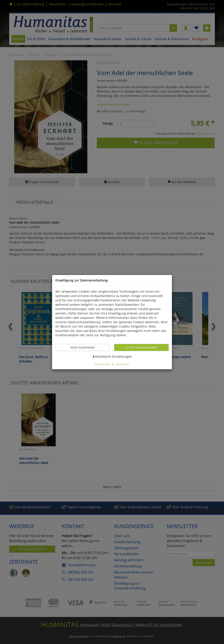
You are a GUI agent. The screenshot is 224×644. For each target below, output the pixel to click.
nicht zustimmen (85, 347)
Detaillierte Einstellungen (112, 356)
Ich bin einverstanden (141, 347)
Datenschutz (103, 364)
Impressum (122, 364)
